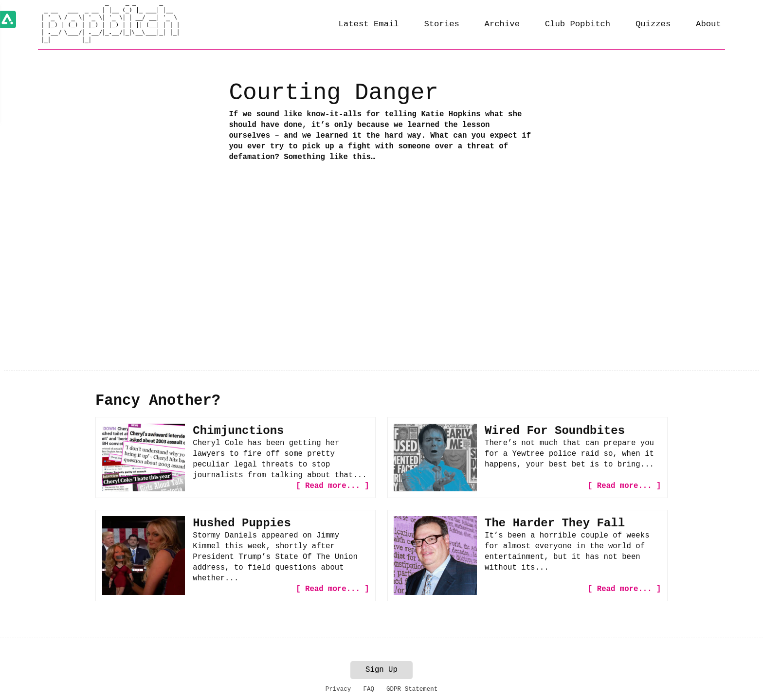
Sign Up (381, 670)
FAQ (369, 689)
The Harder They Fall (555, 523)
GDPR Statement (412, 689)
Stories (441, 24)
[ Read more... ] (332, 486)
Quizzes (653, 24)
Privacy (338, 689)
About (708, 24)
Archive (502, 24)
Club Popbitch (578, 24)
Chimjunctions (238, 431)
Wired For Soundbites (555, 431)
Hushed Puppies (242, 523)
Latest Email (369, 24)
